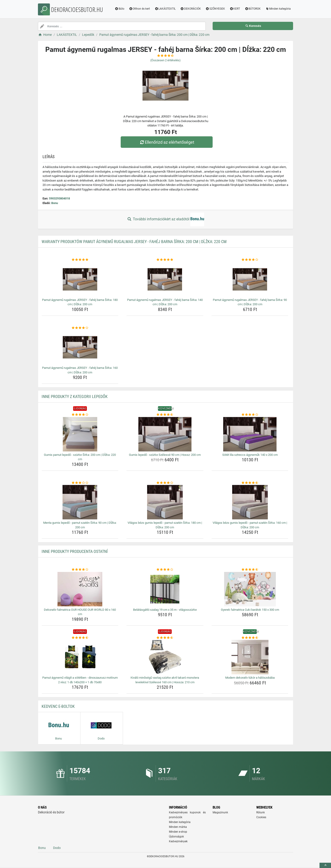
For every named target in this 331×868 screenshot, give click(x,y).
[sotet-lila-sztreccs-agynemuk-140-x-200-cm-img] (250, 434)
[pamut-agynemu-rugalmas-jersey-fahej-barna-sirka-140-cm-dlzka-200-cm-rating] (165, 260)
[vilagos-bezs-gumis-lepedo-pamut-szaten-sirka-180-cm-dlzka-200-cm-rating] (165, 483)
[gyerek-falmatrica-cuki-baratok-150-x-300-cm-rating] (250, 570)
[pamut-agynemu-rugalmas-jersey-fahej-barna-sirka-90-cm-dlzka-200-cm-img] (250, 279)
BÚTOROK (253, 9)
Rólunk (261, 812)
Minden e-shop (178, 832)
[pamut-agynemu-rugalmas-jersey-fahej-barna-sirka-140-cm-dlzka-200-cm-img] (165, 279)
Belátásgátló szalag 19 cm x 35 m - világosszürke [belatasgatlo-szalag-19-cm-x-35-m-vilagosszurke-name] (165, 610)
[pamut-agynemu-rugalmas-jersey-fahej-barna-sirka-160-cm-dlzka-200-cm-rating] (80, 328)
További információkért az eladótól (165, 219)
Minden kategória (278, 9)
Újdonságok (176, 837)
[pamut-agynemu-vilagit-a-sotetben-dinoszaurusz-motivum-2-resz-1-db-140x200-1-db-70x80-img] (80, 657)
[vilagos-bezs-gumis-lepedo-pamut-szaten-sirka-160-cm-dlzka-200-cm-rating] (250, 483)
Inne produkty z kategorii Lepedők (75, 396)
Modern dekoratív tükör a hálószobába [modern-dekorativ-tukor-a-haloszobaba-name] (250, 678)
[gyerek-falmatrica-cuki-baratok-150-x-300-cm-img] (250, 589)
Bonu (55, 203)
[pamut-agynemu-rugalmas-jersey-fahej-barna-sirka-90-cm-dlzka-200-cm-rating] (250, 260)
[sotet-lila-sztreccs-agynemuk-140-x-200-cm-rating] (250, 415)
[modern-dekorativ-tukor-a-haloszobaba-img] (250, 657)
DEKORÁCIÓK (191, 9)
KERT (235, 9)
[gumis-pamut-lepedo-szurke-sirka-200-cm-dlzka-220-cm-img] (80, 434)
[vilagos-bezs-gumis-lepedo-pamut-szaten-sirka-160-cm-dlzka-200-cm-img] (250, 502)
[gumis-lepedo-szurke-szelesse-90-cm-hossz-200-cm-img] (165, 434)
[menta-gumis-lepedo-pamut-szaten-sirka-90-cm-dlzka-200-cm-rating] (80, 483)
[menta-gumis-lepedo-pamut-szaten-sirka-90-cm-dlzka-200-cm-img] (80, 502)
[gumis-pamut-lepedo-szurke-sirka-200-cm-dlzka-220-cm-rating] (80, 415)
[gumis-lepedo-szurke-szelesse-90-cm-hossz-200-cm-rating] (165, 415)
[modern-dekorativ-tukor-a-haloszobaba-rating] (250, 638)
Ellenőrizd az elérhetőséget (167, 142)
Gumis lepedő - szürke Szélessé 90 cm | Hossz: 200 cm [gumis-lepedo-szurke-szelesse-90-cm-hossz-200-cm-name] (165, 455)
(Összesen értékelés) (165, 60)
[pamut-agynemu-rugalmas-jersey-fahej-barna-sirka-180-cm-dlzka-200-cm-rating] (80, 260)
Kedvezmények (178, 841)
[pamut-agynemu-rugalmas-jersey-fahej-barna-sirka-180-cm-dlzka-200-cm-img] (80, 279)
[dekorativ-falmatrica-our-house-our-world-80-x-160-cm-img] (80, 589)
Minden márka (178, 827)
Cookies (261, 817)
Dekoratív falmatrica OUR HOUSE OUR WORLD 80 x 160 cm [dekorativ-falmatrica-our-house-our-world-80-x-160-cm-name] (80, 612)
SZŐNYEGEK (215, 9)
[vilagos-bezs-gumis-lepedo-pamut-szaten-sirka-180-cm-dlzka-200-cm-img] (165, 502)
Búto (120, 9)
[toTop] (325, 865)
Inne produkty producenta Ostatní (75, 551)
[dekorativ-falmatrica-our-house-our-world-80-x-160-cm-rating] (80, 570)
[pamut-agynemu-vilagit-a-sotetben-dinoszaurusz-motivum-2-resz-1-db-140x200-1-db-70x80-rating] (80, 638)
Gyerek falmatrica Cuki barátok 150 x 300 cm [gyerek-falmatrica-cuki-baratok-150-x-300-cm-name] (250, 610)
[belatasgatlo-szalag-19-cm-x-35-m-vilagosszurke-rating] (165, 570)
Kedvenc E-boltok (58, 706)
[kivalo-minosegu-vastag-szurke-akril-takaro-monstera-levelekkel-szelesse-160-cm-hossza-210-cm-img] (165, 657)
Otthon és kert (140, 9)
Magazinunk (220, 812)
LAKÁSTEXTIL (165, 9)
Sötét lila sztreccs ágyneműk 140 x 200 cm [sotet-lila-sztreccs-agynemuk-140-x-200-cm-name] (250, 455)
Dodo (57, 848)
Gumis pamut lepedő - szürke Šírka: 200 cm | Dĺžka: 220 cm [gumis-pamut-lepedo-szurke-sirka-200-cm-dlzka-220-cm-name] (80, 457)
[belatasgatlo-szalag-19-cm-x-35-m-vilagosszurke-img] (165, 589)
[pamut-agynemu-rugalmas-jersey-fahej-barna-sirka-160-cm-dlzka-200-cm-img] (80, 347)
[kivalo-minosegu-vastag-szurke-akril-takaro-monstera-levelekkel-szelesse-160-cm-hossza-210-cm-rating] (165, 638)
